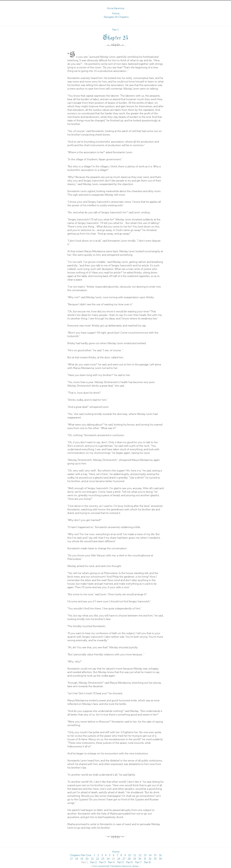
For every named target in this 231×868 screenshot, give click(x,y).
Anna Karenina (116, 8)
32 (150, 859)
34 (160, 859)
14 (150, 855)
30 (140, 859)
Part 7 (138, 862)
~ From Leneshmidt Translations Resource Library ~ (116, 866)
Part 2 (93, 862)
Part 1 (116, 30)
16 (160, 855)
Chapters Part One (81, 855)
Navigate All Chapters (116, 17)
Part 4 (111, 862)
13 (145, 855)
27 (124, 859)
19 (82, 859)
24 (108, 859)
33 (155, 859)
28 (129, 859)
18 (77, 859)
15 (155, 855)
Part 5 (120, 862)
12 (140, 855)
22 (98, 859)
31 (145, 859)
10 (130, 855)
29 (135, 859)
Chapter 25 (116, 37)
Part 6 (129, 862)
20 (87, 859)
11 (135, 855)
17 (71, 859)
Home (116, 14)
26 (119, 859)
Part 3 (102, 862)
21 (92, 859)
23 (103, 859)
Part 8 (147, 862)
